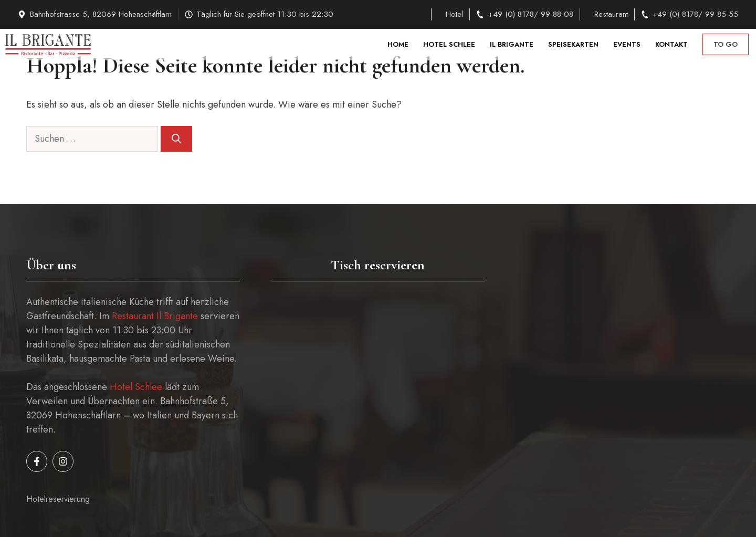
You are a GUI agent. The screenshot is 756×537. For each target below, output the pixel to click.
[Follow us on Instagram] (63, 461)
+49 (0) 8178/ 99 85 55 (695, 14)
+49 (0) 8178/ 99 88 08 (531, 14)
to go (726, 44)
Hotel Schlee (449, 44)
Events (627, 44)
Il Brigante (512, 44)
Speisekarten (573, 44)
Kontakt (671, 44)
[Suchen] (176, 139)
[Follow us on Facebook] (37, 461)
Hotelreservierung (58, 499)
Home (398, 44)
